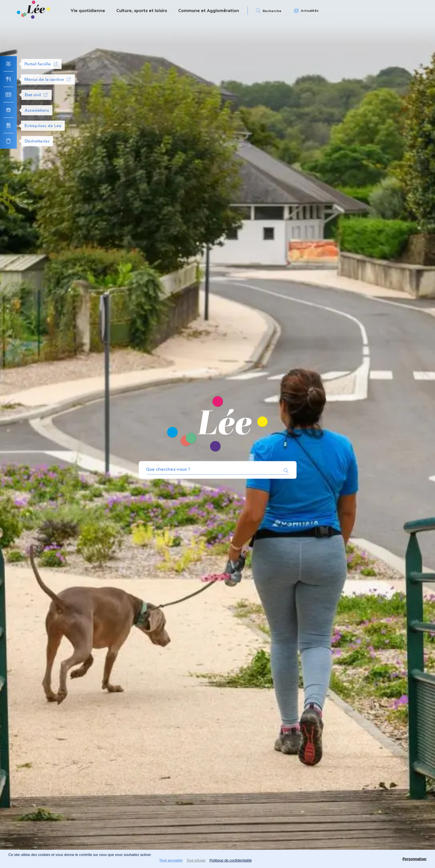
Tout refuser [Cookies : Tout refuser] (196, 860)
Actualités (310, 11)
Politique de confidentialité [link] (231, 860)
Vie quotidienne (88, 11)
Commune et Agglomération (209, 11)
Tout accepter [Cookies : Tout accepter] (171, 860)
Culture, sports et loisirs (142, 11)
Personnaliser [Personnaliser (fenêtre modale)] (415, 859)
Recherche (272, 11)
